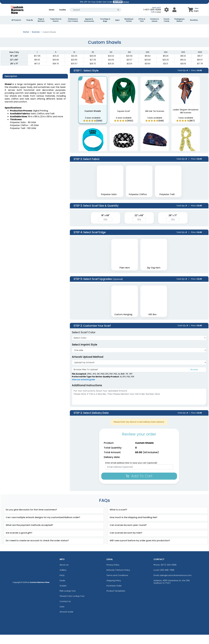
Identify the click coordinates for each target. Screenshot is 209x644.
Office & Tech (142, 20)
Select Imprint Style (85, 354)
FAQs (62, 584)
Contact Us (65, 611)
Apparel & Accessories (89, 20)
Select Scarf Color (84, 342)
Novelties (194, 20)
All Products (16, 20)
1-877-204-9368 (152, 10)
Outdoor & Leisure (154, 20)
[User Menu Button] (167, 10)
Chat (159, 12)
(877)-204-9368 (169, 574)
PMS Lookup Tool (68, 600)
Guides (63, 10)
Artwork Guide (66, 621)
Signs (117, 20)
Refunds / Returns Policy (118, 579)
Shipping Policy (114, 590)
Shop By (30, 20)
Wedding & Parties (129, 20)
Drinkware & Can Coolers (73, 20)
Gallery (63, 579)
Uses (62, 616)
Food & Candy (166, 20)
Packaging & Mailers (179, 20)
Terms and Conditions (117, 584)
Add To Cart (139, 485)
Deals (52, 10)
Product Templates (116, 600)
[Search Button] (118, 10)
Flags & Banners (41, 20)
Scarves (36, 41)
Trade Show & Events (56, 20)
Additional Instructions (87, 394)
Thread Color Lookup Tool (72, 605)
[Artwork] (139, 372)
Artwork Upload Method (88, 366)
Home (26, 41)
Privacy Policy (113, 574)
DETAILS (126, 2)
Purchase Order (114, 595)
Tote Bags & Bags (105, 20)
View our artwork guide (83, 389)
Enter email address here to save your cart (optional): (131, 472)
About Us (64, 574)
